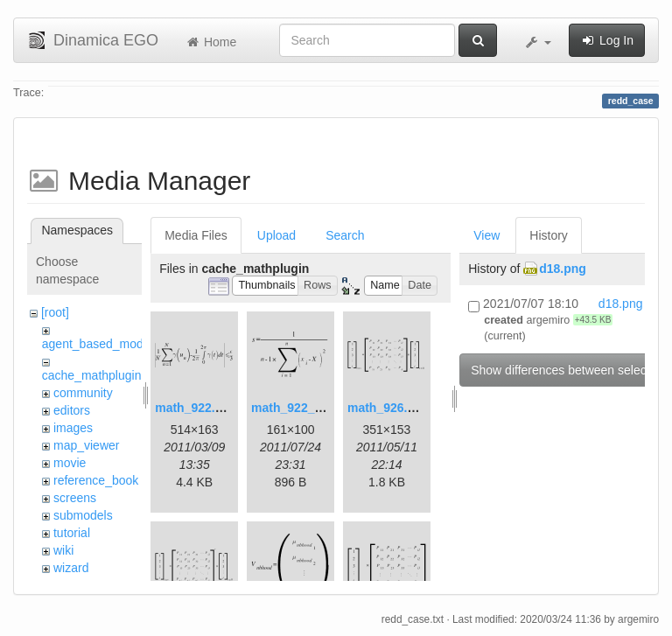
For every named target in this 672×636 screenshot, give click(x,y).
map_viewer (86, 445)
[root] (55, 312)
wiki (63, 550)
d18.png (563, 269)
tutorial (72, 533)
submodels (83, 515)
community (83, 393)
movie (70, 463)
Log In (607, 40)
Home (210, 42)
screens (75, 498)
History (549, 235)
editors (72, 410)
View (486, 235)
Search (345, 235)
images (73, 428)
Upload (276, 235)
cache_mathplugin (92, 375)
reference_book (96, 480)
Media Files (196, 235)
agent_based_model (98, 344)
